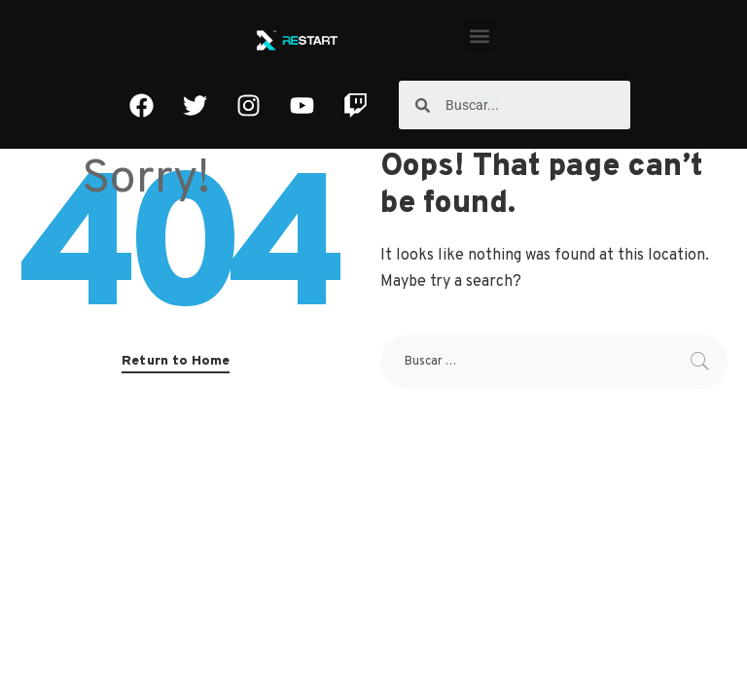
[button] (479, 35)
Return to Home (176, 361)
